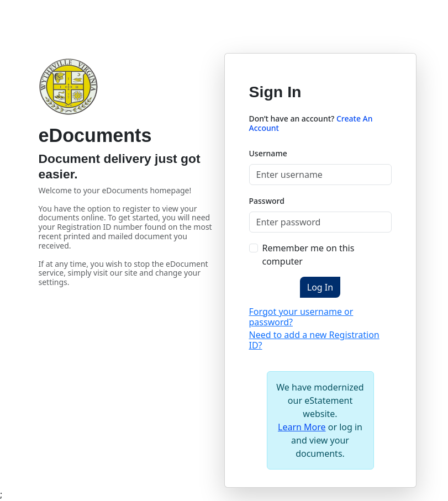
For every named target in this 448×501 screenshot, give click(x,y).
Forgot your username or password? (301, 317)
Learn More (302, 427)
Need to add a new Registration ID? (314, 340)
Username (268, 153)
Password (267, 201)
